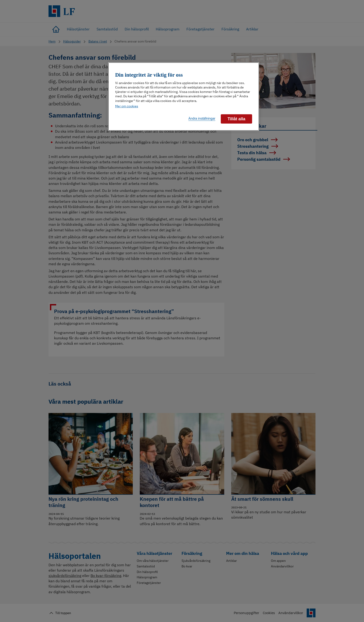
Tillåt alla (236, 119)
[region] (184, 97)
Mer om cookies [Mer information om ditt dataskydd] (127, 106)
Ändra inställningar (202, 118)
